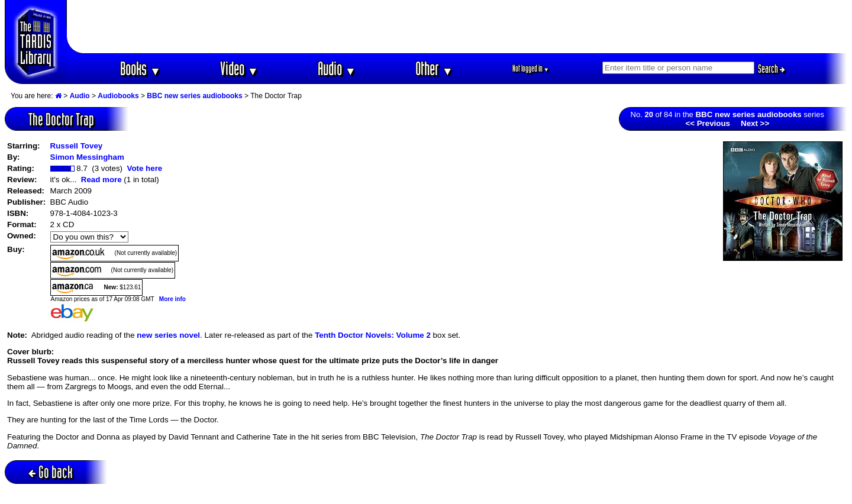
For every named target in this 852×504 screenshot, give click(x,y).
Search (772, 69)
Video (239, 68)
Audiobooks (118, 96)
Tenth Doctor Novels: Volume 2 (373, 335)
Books (141, 68)
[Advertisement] (457, 27)
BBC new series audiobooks (194, 96)
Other (434, 68)
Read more (101, 180)
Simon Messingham (87, 157)
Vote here (144, 168)
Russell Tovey (77, 146)
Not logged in (531, 68)
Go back (51, 472)
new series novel (168, 335)
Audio (337, 68)
